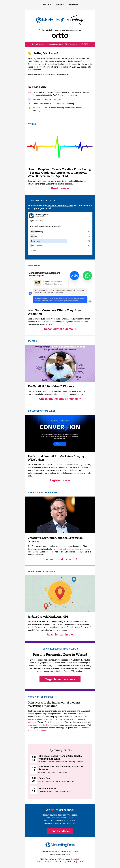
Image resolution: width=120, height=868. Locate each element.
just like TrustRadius (48, 725)
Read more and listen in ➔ (60, 559)
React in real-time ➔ (60, 634)
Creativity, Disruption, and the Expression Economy (53, 104)
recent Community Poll (60, 206)
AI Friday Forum (47, 789)
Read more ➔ (60, 188)
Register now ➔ (60, 480)
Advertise (60, 5)
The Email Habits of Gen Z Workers (46, 99)
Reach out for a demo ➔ (60, 329)
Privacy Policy (76, 859)
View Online (47, 5)
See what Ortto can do (37, 731)
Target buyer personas (60, 679)
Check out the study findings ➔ (60, 399)
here (59, 852)
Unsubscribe (73, 5)
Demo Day (44, 778)
